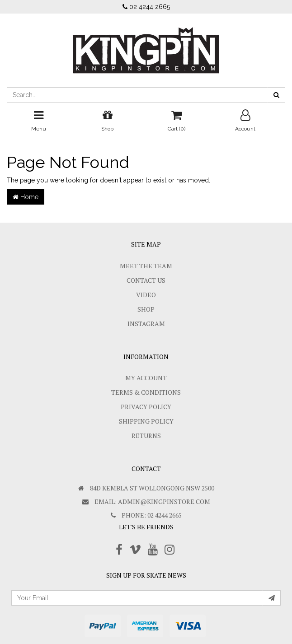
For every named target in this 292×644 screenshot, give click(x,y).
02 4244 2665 (146, 7)
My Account (146, 378)
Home (26, 197)
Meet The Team (146, 266)
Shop (146, 309)
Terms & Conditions (146, 392)
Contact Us (146, 280)
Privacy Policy (146, 407)
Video (146, 295)
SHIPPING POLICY (146, 421)
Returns (146, 436)
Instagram (146, 324)
